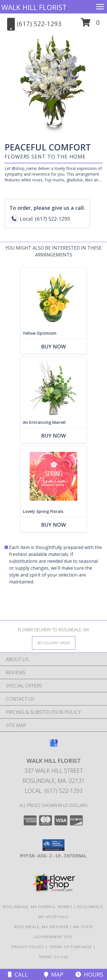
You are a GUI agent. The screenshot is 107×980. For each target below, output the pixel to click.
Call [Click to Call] (18, 974)
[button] (90, 24)
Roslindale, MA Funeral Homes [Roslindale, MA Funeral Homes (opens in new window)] (38, 907)
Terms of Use (54, 957)
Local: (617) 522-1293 (54, 791)
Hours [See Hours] (89, 974)
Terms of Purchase (71, 947)
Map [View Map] (54, 974)
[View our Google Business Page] (54, 746)
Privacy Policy (28, 947)
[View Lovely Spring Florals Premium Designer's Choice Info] (53, 476)
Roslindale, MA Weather (41, 927)
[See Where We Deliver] (54, 643)
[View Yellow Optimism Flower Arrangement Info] (53, 298)
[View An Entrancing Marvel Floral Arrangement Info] (53, 387)
